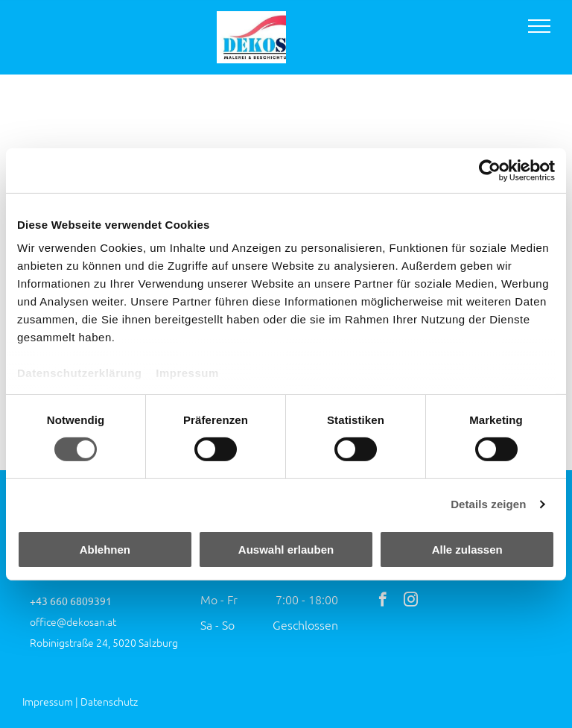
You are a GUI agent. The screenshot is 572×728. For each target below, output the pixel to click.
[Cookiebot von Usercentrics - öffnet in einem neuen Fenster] (490, 170)
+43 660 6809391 (71, 601)
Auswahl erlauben (286, 550)
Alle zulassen (467, 550)
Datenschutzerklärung (80, 373)
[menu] (539, 26)
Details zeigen (488, 504)
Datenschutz (109, 701)
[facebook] (382, 601)
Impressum (187, 373)
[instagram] (411, 601)
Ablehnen (105, 550)
